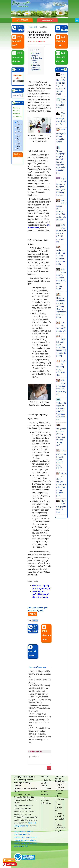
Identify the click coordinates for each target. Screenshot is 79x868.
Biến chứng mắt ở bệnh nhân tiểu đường (61, 136)
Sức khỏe (43, 27)
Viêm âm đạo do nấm (38, 694)
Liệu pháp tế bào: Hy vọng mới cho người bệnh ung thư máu (61, 187)
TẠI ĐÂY (32, 614)
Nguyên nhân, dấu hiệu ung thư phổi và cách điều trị (40, 674)
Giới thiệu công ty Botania (46, 783)
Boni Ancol (19, 140)
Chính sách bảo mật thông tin (60, 828)
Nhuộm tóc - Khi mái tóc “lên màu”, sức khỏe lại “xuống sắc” (61, 437)
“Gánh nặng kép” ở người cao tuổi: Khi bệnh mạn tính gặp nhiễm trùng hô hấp (61, 162)
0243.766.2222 (22, 20)
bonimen (30, 832)
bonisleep (25, 840)
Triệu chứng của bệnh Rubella (37, 60)
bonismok (25, 843)
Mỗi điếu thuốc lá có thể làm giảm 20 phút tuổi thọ (61, 233)
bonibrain (26, 834)
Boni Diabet (20, 145)
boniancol (18, 846)
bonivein (17, 840)
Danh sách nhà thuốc (45, 794)
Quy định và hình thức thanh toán (59, 787)
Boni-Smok (19, 128)
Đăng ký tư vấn (47, 20)
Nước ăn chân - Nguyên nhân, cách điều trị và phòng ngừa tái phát (61, 485)
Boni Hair (19, 150)
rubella (35, 621)
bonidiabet (18, 834)
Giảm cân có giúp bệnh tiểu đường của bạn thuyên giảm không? (39, 731)
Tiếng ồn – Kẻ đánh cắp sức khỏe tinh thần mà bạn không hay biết (39, 688)
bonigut (34, 837)
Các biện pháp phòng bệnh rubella (36, 67)
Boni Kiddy (19, 135)
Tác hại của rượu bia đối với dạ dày (61, 119)
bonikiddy (33, 843)
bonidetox (18, 837)
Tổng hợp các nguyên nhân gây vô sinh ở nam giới (39, 722)
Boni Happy (20, 123)
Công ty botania (20, 832)
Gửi (49, 768)
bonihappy (26, 837)
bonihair (25, 846)
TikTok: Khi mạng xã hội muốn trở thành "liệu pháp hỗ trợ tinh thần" (61, 411)
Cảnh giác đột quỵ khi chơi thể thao (61, 507)
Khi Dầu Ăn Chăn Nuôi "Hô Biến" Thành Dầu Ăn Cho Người (39, 708)
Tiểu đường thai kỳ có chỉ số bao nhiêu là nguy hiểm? (61, 459)
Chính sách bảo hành (58, 808)
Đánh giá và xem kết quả (18, 155)
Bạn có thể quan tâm (37, 667)
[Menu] (77, 20)
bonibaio (17, 843)
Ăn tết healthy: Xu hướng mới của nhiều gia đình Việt (40, 740)
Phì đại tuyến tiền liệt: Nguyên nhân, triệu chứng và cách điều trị (40, 700)
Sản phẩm (47, 789)
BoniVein (20, 132)
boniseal (33, 840)
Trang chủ (33, 27)
